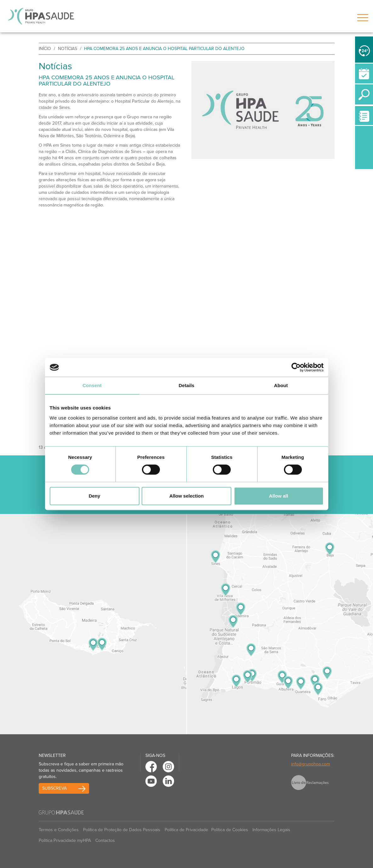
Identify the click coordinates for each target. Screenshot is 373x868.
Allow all (279, 496)
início (45, 49)
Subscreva (54, 788)
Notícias (68, 49)
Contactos (105, 840)
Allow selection (186, 496)
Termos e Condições (59, 830)
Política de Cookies (230, 830)
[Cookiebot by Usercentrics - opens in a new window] (296, 367)
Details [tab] (187, 385)
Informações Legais (271, 830)
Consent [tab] (92, 385)
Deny (95, 496)
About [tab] (281, 385)
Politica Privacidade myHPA (65, 840)
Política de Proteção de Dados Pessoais (122, 830)
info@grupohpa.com (311, 764)
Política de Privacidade (186, 830)
